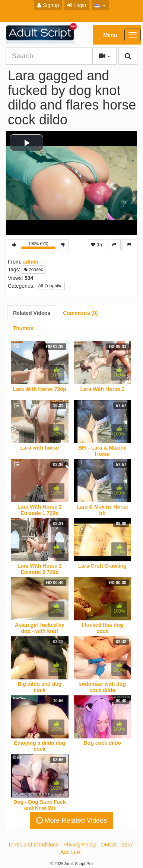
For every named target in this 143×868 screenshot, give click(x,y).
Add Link (70, 852)
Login (77, 5)
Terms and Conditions (33, 845)
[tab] (32, 313)
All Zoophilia (50, 286)
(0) (96, 245)
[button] (100, 5)
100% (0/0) (39, 246)
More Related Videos (71, 821)
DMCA (109, 845)
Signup (48, 5)
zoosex (33, 270)
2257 (128, 845)
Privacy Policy (80, 845)
